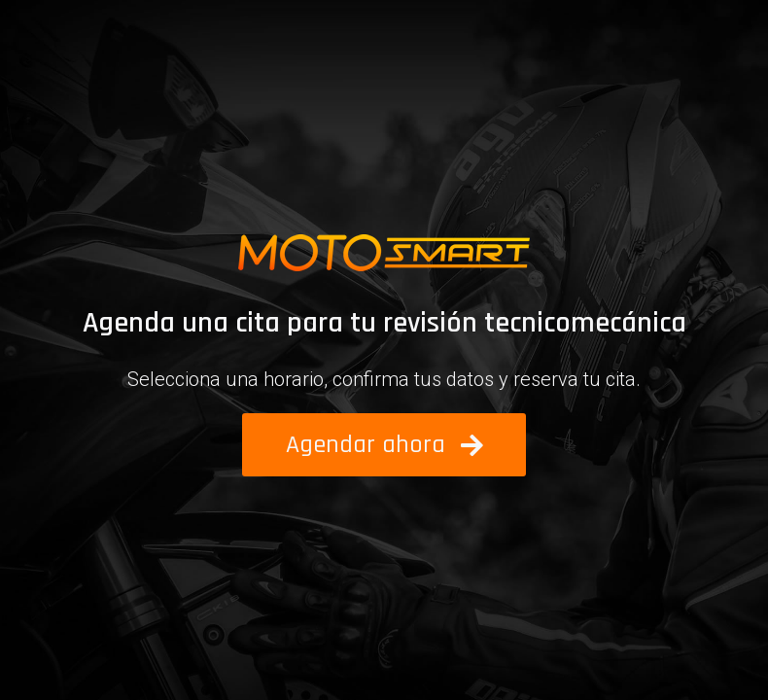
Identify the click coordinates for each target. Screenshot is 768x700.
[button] (384, 445)
